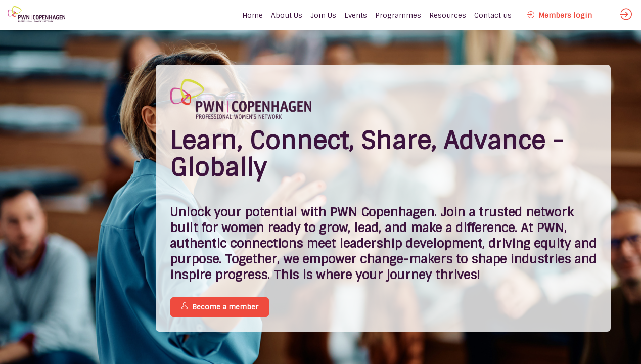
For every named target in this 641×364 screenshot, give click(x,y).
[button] (560, 15)
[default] (253, 15)
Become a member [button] (220, 307)
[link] (287, 15)
